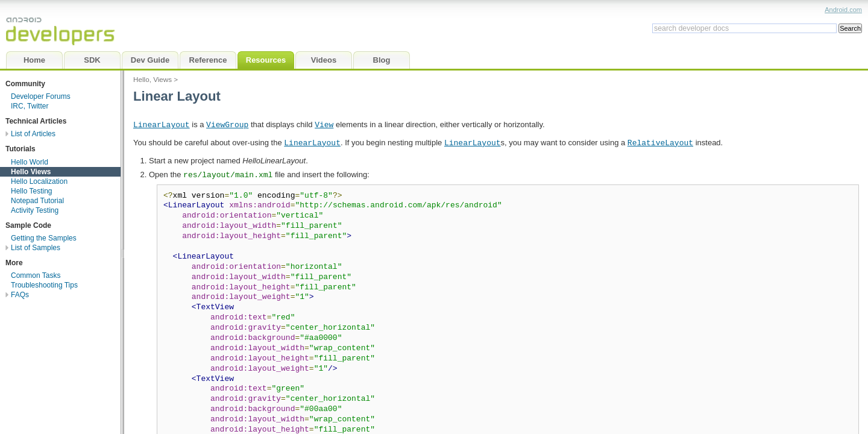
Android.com (843, 10)
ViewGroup (227, 124)
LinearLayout (162, 124)
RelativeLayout (660, 142)
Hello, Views (153, 79)
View (324, 124)
